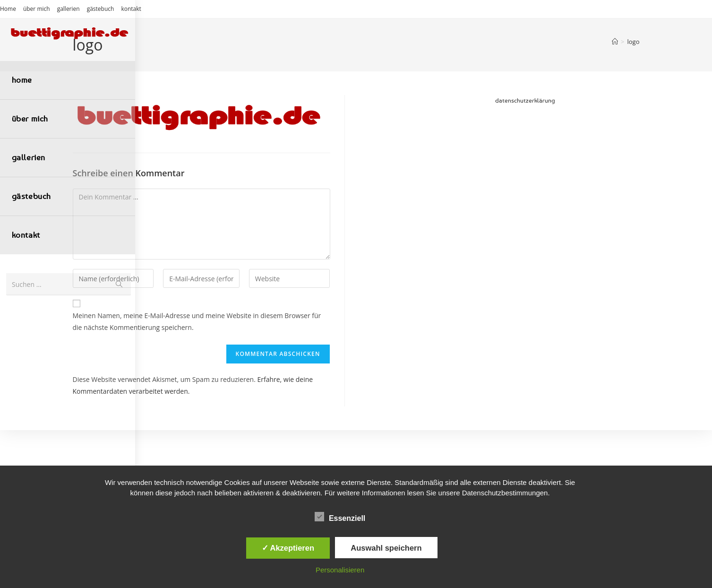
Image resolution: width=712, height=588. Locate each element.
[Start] (615, 42)
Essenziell (340, 517)
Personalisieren (340, 570)
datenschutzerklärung (525, 100)
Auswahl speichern (386, 548)
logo (634, 42)
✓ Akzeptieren (288, 548)
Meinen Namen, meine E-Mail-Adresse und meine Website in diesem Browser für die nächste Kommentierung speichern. (197, 321)
